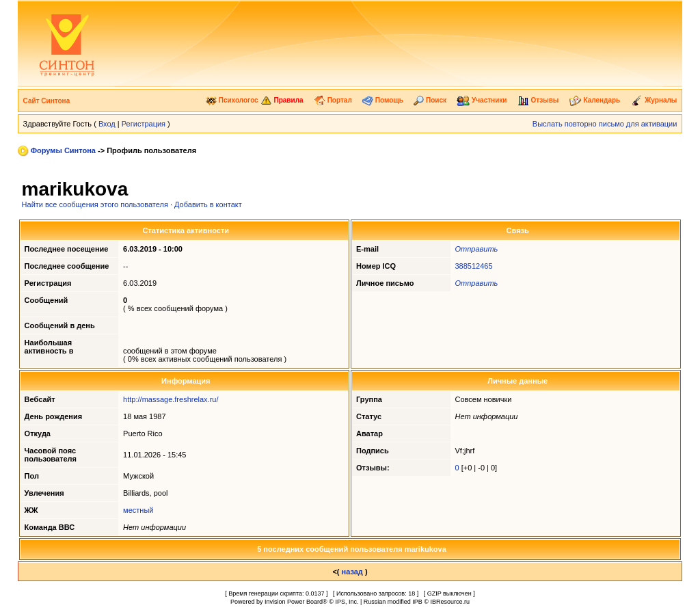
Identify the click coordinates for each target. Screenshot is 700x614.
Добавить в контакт (208, 204)
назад (352, 572)
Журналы (654, 100)
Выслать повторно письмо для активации (605, 124)
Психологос (232, 100)
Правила (282, 100)
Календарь (595, 100)
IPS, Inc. (347, 602)
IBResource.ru (450, 602)
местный (138, 510)
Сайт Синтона (47, 101)
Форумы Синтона (63, 150)
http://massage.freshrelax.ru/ (171, 399)
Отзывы (538, 100)
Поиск (430, 100)
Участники (482, 100)
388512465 (474, 266)
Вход (107, 124)
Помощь (383, 100)
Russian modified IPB (393, 602)
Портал (333, 100)
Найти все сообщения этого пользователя (95, 204)
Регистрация (144, 124)
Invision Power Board (294, 602)
